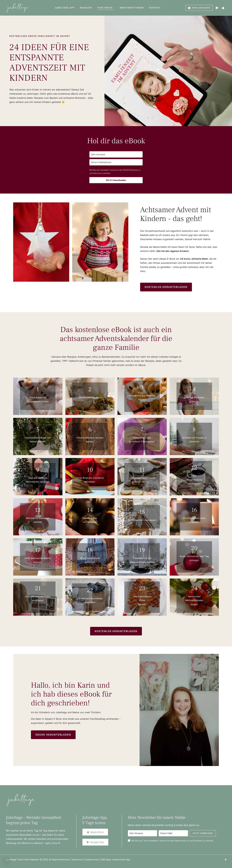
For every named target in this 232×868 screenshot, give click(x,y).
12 (194, 468)
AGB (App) (106, 859)
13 (38, 510)
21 (38, 588)
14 (90, 510)
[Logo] (17, 8)
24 (194, 588)
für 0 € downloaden (116, 180)
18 (90, 550)
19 (142, 550)
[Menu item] (65, 8)
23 (142, 588)
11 (142, 470)
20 (194, 548)
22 (90, 590)
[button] (114, 8)
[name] (116, 154)
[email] (116, 162)
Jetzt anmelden (203, 833)
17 (38, 550)
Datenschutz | (93, 859)
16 (194, 510)
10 (90, 470)
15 (142, 512)
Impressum (78, 859)
